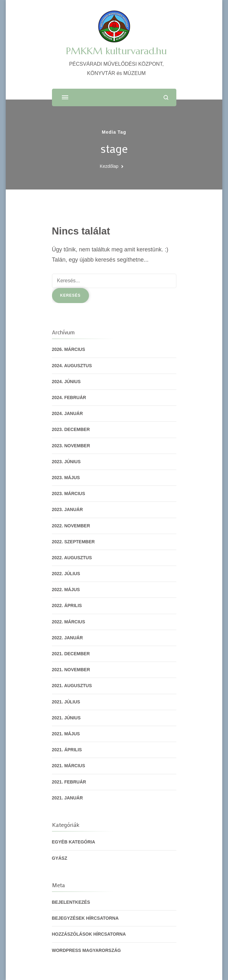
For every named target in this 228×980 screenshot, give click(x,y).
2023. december (71, 429)
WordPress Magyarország (87, 950)
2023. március (69, 494)
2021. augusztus (72, 686)
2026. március (69, 349)
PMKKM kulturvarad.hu (116, 51)
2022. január (67, 638)
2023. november (71, 446)
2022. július (66, 574)
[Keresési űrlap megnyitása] (166, 97)
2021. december (71, 654)
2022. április (67, 605)
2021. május (66, 734)
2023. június (66, 462)
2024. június (66, 382)
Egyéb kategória (74, 842)
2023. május (66, 478)
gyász (60, 858)
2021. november (71, 670)
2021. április (67, 750)
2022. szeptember (74, 542)
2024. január (67, 413)
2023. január (67, 509)
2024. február (69, 397)
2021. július (66, 702)
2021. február (69, 782)
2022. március (69, 622)
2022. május (66, 590)
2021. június (66, 718)
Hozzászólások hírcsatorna (89, 934)
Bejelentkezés (71, 902)
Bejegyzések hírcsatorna (85, 918)
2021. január (67, 798)
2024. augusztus (72, 366)
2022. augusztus (72, 558)
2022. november (71, 526)
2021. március (69, 766)
